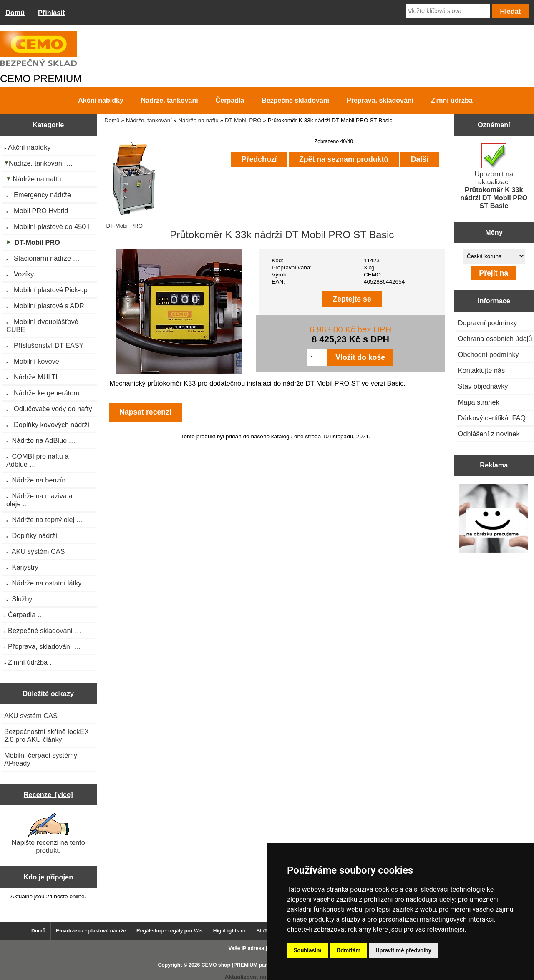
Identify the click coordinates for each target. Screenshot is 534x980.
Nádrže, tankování (149, 120)
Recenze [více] (48, 794)
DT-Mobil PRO (243, 120)
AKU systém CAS (31, 716)
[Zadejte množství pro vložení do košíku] (317, 357)
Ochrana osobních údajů (495, 339)
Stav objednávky (483, 386)
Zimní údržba (452, 100)
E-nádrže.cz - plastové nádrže (91, 931)
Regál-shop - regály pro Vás (170, 931)
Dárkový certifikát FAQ (492, 418)
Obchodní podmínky (489, 354)
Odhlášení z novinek (489, 434)
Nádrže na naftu (198, 120)
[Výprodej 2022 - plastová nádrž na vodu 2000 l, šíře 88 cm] (494, 519)
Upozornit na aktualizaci (494, 176)
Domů (15, 13)
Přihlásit (51, 13)
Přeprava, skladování (380, 100)
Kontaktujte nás (481, 370)
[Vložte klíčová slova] (448, 11)
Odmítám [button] (349, 950)
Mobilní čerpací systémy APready (41, 759)
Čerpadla (230, 100)
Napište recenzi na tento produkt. (48, 834)
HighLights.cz (230, 931)
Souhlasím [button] (308, 950)
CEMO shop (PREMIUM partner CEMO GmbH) (257, 965)
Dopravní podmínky (487, 323)
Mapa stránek (479, 402)
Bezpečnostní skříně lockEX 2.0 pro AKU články (47, 735)
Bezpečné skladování (295, 100)
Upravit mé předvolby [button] (403, 950)
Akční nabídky (101, 100)
